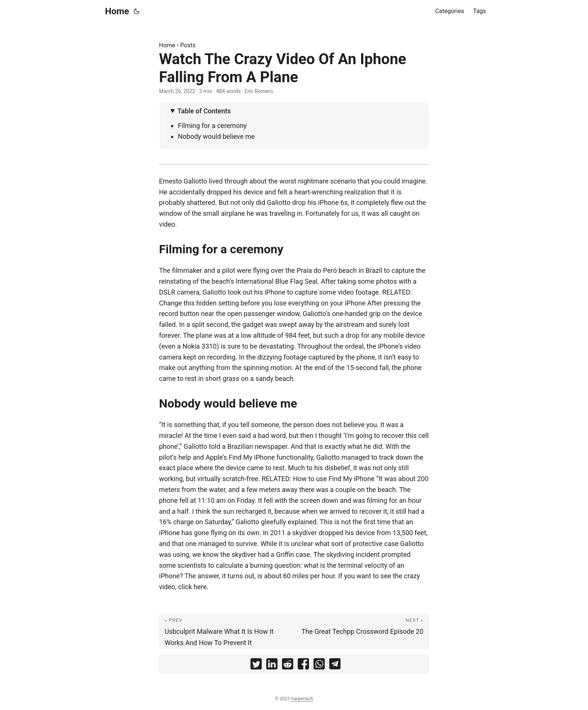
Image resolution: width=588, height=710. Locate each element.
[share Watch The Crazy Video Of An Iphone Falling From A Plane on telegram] (335, 666)
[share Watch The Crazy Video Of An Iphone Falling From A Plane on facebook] (303, 666)
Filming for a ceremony (212, 126)
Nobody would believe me (216, 136)
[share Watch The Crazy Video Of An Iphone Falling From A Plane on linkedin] (272, 666)
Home (117, 11)
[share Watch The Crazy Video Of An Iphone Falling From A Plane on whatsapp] (319, 666)
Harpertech (302, 699)
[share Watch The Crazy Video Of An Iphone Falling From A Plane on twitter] (256, 666)
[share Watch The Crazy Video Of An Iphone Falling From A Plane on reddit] (288, 666)
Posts (188, 45)
